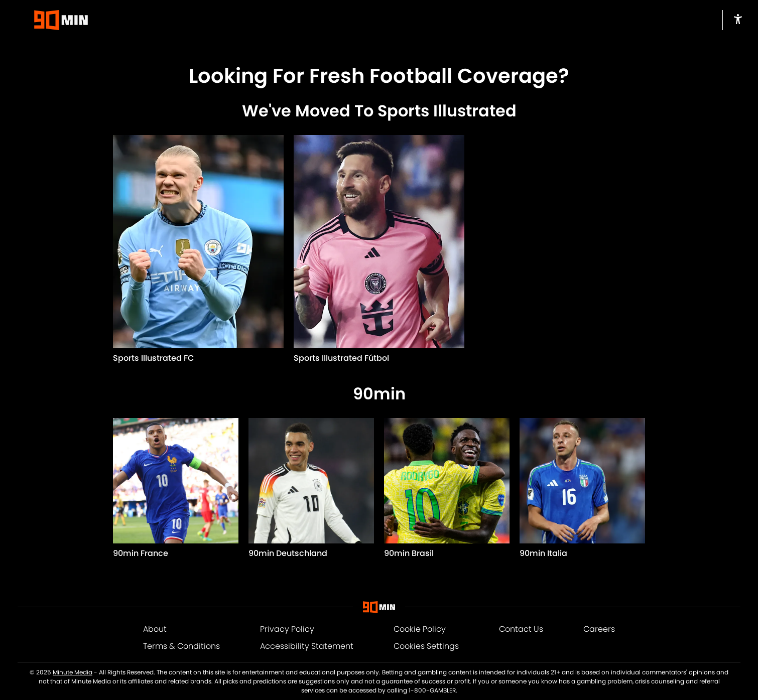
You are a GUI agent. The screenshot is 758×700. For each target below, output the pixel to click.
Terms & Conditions (181, 646)
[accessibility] (738, 19)
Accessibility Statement (307, 646)
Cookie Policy (420, 629)
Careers (599, 629)
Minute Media (73, 672)
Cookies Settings (426, 646)
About (155, 629)
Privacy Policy (287, 629)
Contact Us (521, 629)
